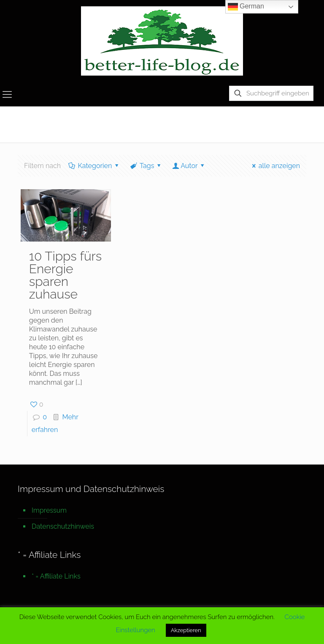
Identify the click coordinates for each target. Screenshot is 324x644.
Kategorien (94, 166)
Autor (189, 166)
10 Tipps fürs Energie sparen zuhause (65, 275)
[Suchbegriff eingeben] (271, 93)
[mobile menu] (7, 94)
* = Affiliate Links (56, 576)
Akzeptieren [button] (186, 630)
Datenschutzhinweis (63, 526)
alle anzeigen (274, 166)
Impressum (49, 510)
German (246, 7)
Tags (146, 166)
